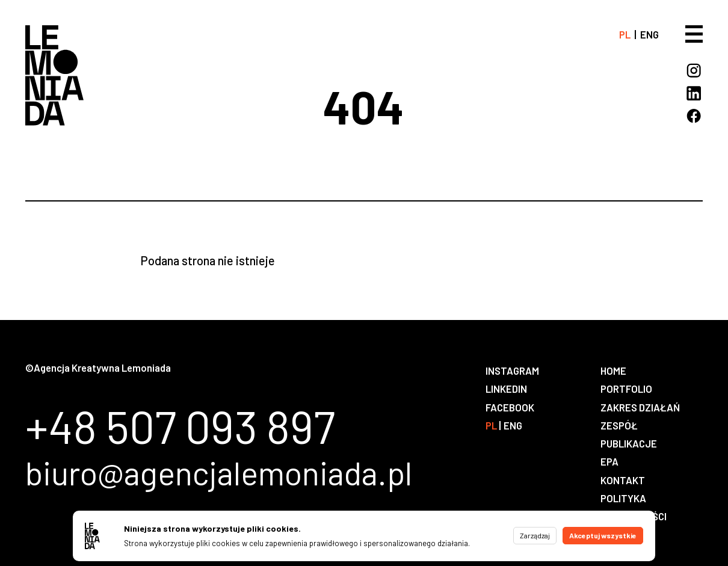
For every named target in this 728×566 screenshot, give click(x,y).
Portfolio (626, 389)
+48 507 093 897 (180, 426)
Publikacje (629, 443)
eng (649, 34)
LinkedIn (506, 389)
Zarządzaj (535, 535)
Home (613, 371)
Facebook (510, 407)
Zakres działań (640, 407)
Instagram (512, 371)
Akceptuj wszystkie (603, 535)
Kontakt (623, 480)
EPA (609, 461)
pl (625, 34)
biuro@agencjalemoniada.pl (219, 473)
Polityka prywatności (634, 507)
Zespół (619, 425)
